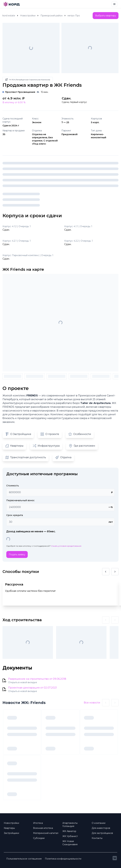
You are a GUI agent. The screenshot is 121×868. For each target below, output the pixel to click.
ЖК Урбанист (70, 836)
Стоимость (13, 486)
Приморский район (52, 16)
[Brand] (12, 4)
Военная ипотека (43, 828)
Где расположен (82, 446)
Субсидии (39, 838)
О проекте (50, 434)
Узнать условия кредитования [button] (66, 546)
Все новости (92, 703)
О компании (99, 823)
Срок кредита (15, 515)
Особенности (80, 434)
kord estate (9, 16)
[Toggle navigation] (114, 4)
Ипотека (38, 823)
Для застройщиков (102, 833)
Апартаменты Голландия (70, 825)
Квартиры (14, 446)
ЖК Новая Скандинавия (70, 843)
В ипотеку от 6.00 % (14, 102)
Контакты (97, 838)
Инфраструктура (46, 446)
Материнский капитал (46, 833)
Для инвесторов (101, 828)
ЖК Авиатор (69, 831)
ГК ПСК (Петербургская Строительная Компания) (28, 80)
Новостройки (28, 16)
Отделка (63, 457)
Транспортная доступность (26, 457)
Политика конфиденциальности (63, 859)
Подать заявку (17, 554)
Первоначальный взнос (20, 500)
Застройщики (11, 833)
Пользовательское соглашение (24, 859)
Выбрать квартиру (106, 16)
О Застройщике (18, 434)
